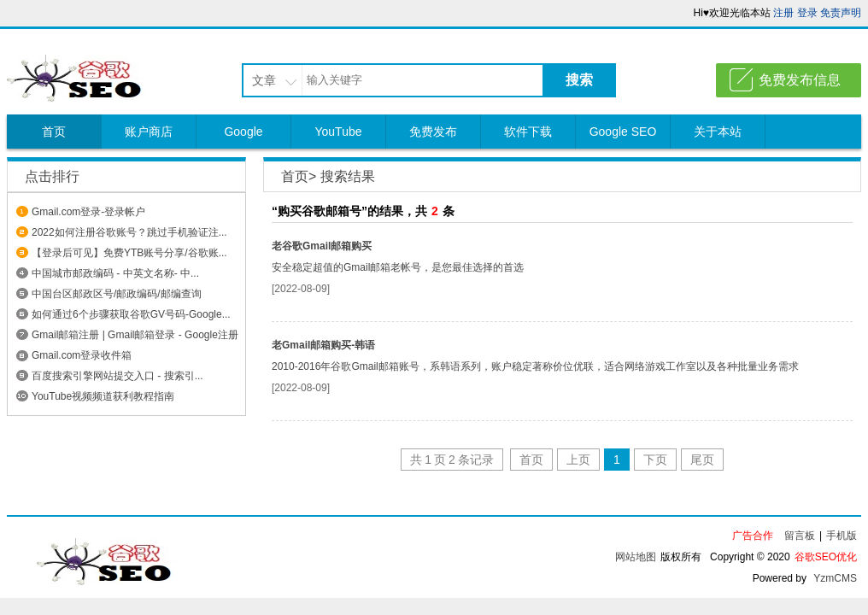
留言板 (800, 536)
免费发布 (433, 132)
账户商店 (149, 132)
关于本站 (718, 132)
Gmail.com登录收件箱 (82, 355)
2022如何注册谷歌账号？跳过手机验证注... (129, 232)
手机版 (842, 536)
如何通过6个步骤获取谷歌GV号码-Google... (131, 314)
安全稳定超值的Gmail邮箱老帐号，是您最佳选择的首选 (398, 267)
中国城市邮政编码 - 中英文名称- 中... (115, 273)
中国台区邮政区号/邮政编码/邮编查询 (117, 294)
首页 (54, 132)
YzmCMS (835, 578)
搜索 (579, 80)
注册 (783, 13)
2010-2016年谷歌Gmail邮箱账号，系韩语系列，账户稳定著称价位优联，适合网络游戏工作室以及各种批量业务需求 (535, 366)
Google (243, 132)
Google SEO (623, 132)
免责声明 (841, 13)
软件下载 (528, 132)
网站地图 (636, 557)
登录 (807, 13)
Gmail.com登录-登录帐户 (88, 212)
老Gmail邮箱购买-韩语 (323, 345)
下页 (655, 460)
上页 (578, 460)
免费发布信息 (800, 80)
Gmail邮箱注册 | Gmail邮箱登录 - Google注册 (135, 335)
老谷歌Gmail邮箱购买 (322, 246)
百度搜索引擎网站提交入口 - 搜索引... (117, 376)
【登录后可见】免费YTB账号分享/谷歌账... (129, 253)
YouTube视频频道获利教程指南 (103, 396)
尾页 (702, 460)
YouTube (338, 132)
